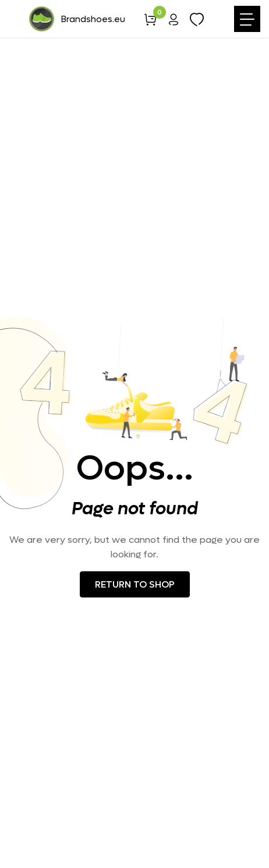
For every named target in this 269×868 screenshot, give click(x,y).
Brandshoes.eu (76, 19)
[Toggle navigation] (247, 19)
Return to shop (135, 584)
